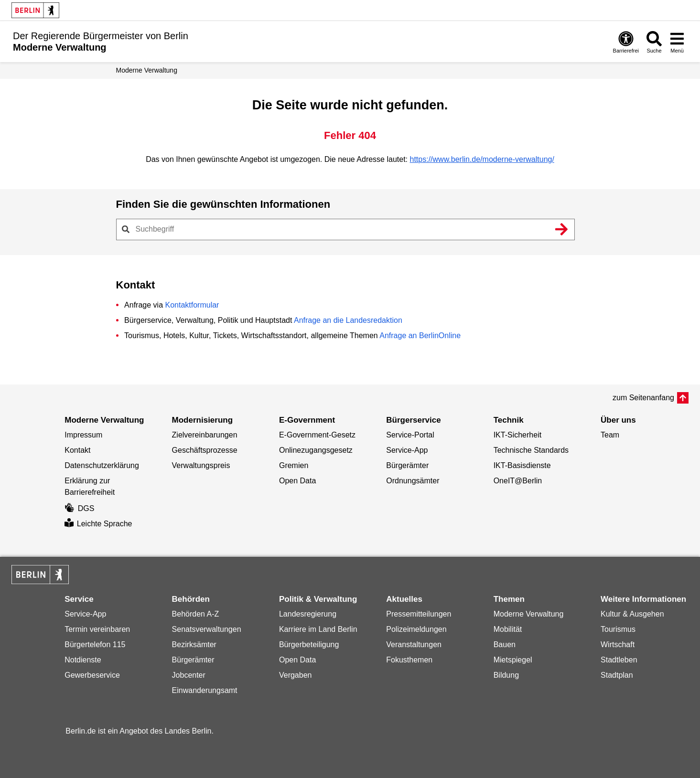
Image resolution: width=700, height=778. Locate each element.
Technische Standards (531, 450)
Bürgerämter (407, 465)
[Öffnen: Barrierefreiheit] (626, 42)
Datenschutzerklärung (102, 465)
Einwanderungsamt (205, 690)
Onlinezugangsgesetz (316, 450)
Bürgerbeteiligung (309, 645)
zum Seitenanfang (643, 398)
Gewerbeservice (92, 675)
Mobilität (508, 629)
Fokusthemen (409, 660)
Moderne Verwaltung (147, 70)
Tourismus (618, 629)
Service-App (407, 450)
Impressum (83, 435)
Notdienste (83, 660)
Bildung (506, 675)
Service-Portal (410, 435)
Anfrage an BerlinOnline (420, 336)
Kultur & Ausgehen (632, 614)
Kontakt (77, 450)
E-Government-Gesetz (317, 435)
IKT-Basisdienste (522, 465)
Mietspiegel (513, 660)
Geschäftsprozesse (205, 450)
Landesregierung (308, 614)
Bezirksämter (194, 645)
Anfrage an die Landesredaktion (348, 320)
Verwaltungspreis (201, 465)
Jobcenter (189, 675)
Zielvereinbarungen (205, 435)
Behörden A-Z (196, 614)
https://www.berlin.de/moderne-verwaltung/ (482, 159)
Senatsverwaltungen (207, 629)
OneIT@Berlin (518, 481)
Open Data (297, 481)
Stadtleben (619, 660)
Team (610, 435)
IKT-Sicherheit (517, 435)
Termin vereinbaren (97, 629)
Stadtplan (617, 675)
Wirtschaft (618, 645)
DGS (79, 508)
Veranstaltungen (414, 645)
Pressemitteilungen (419, 614)
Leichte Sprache (98, 524)
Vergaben (296, 675)
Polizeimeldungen (416, 629)
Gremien (294, 465)
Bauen (505, 645)
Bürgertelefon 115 (95, 645)
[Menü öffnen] (677, 42)
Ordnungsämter (413, 481)
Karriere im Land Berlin (318, 629)
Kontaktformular (192, 305)
